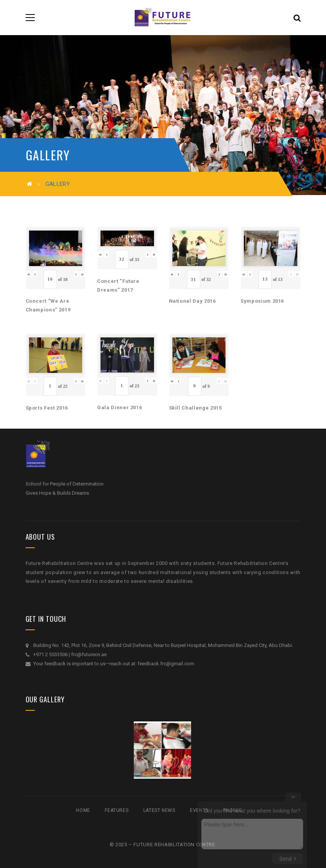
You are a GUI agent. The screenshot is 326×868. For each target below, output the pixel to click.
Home (83, 810)
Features (117, 810)
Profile (232, 810)
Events (199, 810)
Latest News (159, 810)
